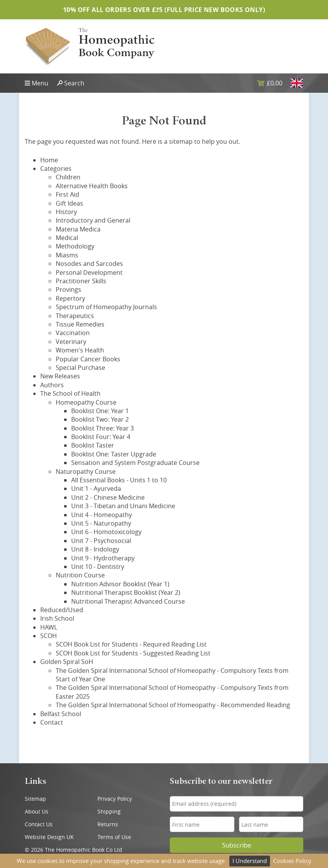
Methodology (75, 246)
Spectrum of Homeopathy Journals (106, 307)
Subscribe (237, 845)
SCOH (49, 636)
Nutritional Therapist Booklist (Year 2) (126, 592)
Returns (108, 824)
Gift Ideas (69, 203)
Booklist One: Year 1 (100, 411)
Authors (52, 385)
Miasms (67, 255)
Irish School (57, 618)
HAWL (49, 627)
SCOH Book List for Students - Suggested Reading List (133, 653)
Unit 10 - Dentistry (98, 567)
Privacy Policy (115, 799)
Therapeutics (75, 316)
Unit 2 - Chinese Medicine (108, 497)
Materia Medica (78, 229)
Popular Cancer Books (88, 359)
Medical (67, 238)
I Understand (250, 861)
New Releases (60, 376)
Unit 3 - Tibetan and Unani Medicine (123, 506)
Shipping (109, 811)
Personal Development (89, 272)
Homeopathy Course (86, 402)
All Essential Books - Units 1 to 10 (119, 480)
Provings (68, 289)
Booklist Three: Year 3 (102, 428)
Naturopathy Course (86, 471)
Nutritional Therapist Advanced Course (128, 601)
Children (68, 177)
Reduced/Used (62, 610)
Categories (56, 168)
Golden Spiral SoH (67, 662)
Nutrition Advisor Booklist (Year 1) (120, 584)
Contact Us (39, 824)
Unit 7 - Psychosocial (101, 541)
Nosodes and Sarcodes (89, 264)
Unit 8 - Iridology (95, 549)
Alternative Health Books (92, 186)
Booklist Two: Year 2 (100, 419)
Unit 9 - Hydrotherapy (103, 558)
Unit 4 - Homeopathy (102, 515)
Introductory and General (93, 220)
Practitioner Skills (81, 281)
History (66, 212)
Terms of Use (114, 837)
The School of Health (70, 393)
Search (74, 83)
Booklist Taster (93, 445)
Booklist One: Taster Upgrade (114, 454)
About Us (37, 811)
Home (49, 160)
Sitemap (35, 799)
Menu (40, 83)
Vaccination (73, 333)
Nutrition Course (80, 575)
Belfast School (61, 714)
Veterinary (71, 342)
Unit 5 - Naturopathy (101, 523)
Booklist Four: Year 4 (101, 437)
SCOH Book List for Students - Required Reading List (131, 644)
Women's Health (80, 350)
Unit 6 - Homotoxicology (106, 532)
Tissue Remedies (80, 324)
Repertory (70, 298)
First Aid (67, 194)
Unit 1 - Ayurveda (96, 488)
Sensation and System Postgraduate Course (135, 463)
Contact (52, 722)
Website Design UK (49, 837)
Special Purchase (80, 368)
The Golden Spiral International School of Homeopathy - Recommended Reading (173, 705)
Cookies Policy (292, 861)
